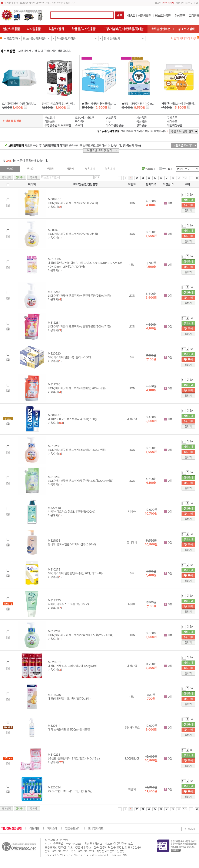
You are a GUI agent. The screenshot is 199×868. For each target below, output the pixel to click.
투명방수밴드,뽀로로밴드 (59, 125)
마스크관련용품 (115, 125)
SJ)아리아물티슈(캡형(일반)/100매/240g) (27, 104)
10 (185, 178)
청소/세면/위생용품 (34, 39)
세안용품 (142, 118)
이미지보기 (166, 169)
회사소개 (52, 828)
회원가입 (180, 3)
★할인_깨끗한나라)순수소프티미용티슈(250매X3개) (153, 104)
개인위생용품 (175, 125)
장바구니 (190, 3)
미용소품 (50, 122)
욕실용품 (142, 122)
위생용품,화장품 (66, 39)
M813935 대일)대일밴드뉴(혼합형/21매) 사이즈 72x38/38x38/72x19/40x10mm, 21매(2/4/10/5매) (85, 263)
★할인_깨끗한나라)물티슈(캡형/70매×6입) (107, 104)
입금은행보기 (73, 828)
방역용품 (142, 125)
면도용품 (111, 118)
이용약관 (34, 828)
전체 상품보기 (112, 39)
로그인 (158, 3)
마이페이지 (169, 3)
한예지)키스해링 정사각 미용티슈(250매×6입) (69, 104)
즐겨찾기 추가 (11, 3)
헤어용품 (172, 122)
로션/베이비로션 (85, 118)
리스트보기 (149, 169)
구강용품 (172, 118)
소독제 (79, 125)
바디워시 (80, 122)
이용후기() (55, 207)
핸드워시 (50, 118)
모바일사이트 (96, 828)
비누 (108, 122)
